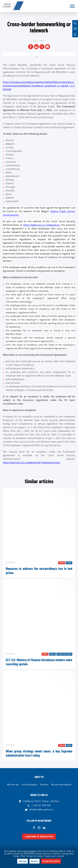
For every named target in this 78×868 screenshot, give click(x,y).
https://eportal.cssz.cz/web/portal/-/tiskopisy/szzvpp (31, 462)
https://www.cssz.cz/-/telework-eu (42, 225)
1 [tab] (41, 56)
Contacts (75, 34)
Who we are (13, 784)
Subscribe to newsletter (39, 836)
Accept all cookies (51, 861)
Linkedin (44, 828)
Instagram (39, 828)
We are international (61, 784)
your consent (29, 851)
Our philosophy (29, 784)
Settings (22, 861)
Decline (34, 861)
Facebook (34, 828)
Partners (44, 784)
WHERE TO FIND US (39, 795)
